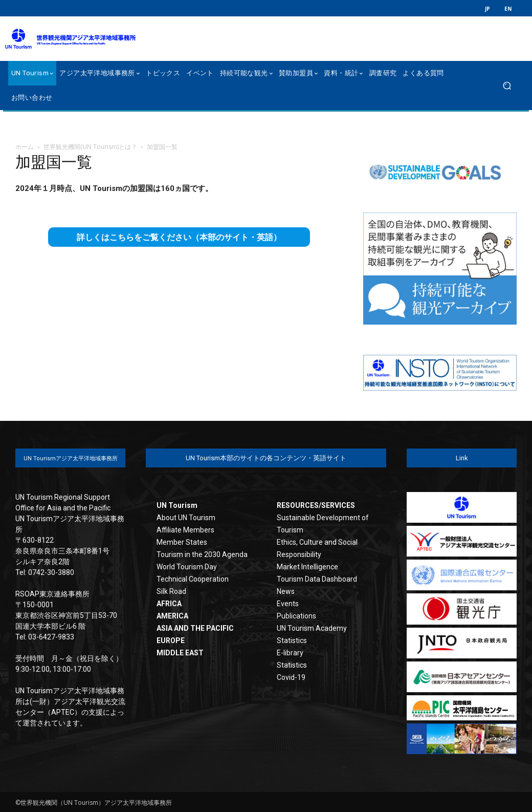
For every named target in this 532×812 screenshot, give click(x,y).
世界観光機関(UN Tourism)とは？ (90, 147)
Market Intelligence (307, 567)
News (286, 591)
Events (288, 604)
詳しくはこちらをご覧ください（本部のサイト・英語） (179, 237)
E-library (290, 653)
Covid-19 (291, 677)
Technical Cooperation (193, 579)
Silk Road (171, 591)
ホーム (25, 147)
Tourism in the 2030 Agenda (202, 554)
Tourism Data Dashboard (317, 579)
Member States (182, 542)
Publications (296, 616)
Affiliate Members (185, 530)
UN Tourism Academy (312, 628)
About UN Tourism (186, 518)
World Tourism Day (187, 567)
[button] (507, 86)
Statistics (292, 640)
